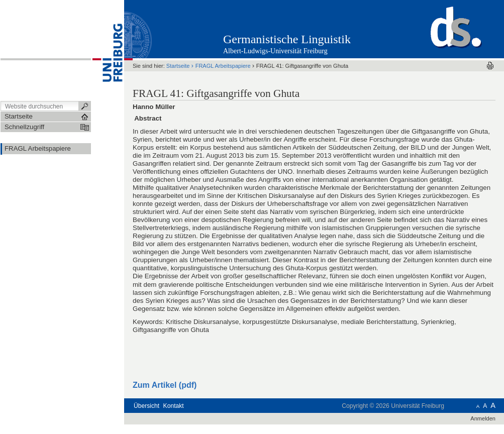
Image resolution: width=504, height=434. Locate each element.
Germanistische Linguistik (287, 39)
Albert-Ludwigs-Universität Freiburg (275, 51)
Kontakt (174, 406)
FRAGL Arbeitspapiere (223, 66)
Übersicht (146, 406)
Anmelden (483, 418)
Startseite (178, 66)
